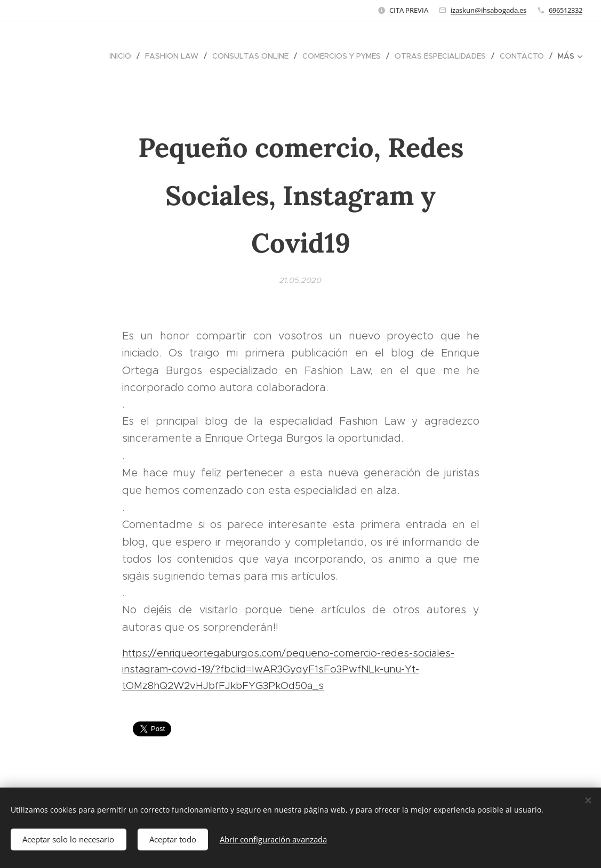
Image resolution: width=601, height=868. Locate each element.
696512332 (566, 10)
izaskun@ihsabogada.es (488, 10)
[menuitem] (123, 56)
